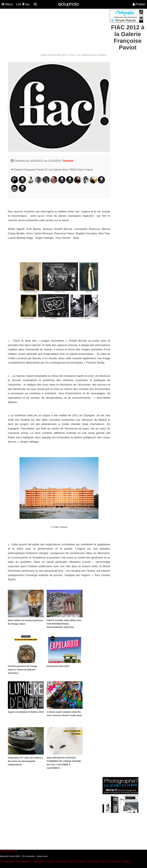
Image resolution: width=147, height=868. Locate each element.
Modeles (126, 861)
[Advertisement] (56, 30)
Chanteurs (115, 861)
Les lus (23, 4)
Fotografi (50, 861)
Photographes (8, 861)
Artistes (82, 861)
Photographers (24, 861)
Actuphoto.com (10, 851)
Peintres (73, 861)
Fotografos (38, 861)
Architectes (93, 861)
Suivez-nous (42, 856)
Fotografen (61, 861)
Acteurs (104, 861)
